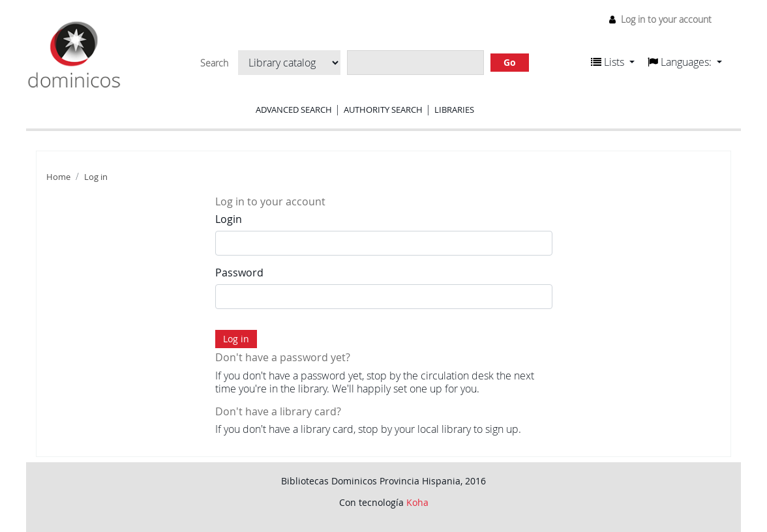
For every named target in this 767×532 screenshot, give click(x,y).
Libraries (454, 110)
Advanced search (294, 110)
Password (239, 273)
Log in (96, 177)
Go (510, 62)
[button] (613, 62)
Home (58, 177)
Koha (417, 502)
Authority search (383, 110)
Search (214, 63)
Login (229, 219)
